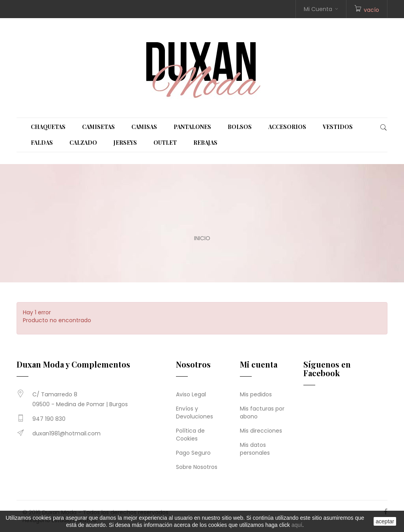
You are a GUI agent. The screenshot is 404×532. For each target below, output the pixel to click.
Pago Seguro (193, 453)
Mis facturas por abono (262, 413)
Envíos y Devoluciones (195, 413)
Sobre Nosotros (197, 467)
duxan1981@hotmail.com (66, 433)
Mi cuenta (259, 364)
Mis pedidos (256, 394)
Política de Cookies (190, 435)
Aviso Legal (191, 394)
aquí (297, 525)
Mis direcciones (261, 431)
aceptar (385, 521)
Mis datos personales (255, 449)
